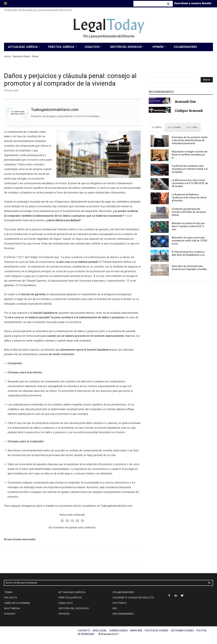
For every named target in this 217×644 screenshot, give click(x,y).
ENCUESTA (10, 597)
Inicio (7, 56)
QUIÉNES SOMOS (119, 631)
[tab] (157, 127)
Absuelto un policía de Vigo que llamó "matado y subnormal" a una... (188, 226)
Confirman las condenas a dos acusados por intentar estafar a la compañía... (190, 169)
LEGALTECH (66, 603)
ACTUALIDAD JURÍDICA (72, 592)
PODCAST (10, 614)
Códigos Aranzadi (189, 111)
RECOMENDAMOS (123, 614)
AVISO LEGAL (100, 631)
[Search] (169, 4)
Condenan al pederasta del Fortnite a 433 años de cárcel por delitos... (189, 212)
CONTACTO (84, 631)
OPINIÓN (64, 614)
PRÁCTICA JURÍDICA (70, 597)
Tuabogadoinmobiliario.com (55, 110)
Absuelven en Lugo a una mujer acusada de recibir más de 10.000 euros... (189, 241)
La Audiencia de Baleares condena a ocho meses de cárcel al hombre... (189, 198)
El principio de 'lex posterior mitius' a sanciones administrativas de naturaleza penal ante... (190, 140)
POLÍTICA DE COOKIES (157, 631)
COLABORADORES (123, 592)
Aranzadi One (185, 102)
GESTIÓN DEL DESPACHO (74, 608)
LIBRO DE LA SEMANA (17, 603)
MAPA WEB (136, 631)
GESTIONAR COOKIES (182, 631)
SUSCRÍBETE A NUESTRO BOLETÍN (133, 597)
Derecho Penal (21, 56)
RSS (115, 608)
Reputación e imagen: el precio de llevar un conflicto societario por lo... (190, 155)
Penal (35, 56)
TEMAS (8, 592)
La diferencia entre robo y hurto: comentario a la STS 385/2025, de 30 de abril (190, 183)
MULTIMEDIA (12, 608)
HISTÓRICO (120, 603)
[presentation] (157, 127)
